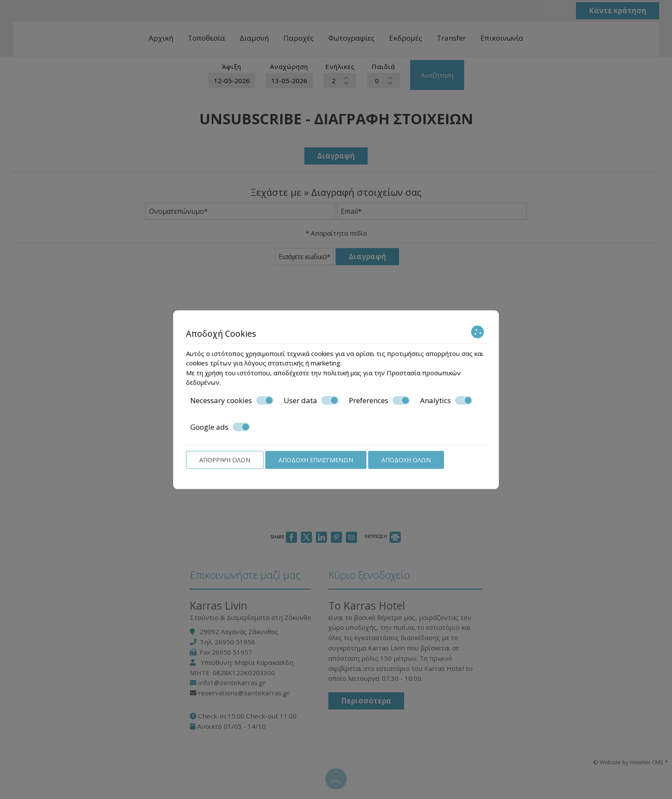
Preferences (379, 400)
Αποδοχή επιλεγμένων (316, 459)
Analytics (446, 400)
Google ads (220, 427)
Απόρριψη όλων (225, 459)
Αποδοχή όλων (406, 459)
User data (311, 400)
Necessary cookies (232, 400)
